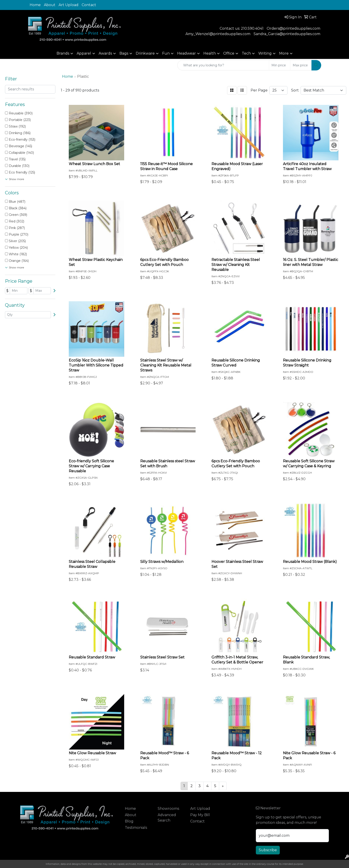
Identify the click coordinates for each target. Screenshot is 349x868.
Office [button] (229, 53)
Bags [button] (124, 53)
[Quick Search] (223, 65)
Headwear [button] (186, 53)
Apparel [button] (84, 53)
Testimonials (136, 828)
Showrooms (168, 809)
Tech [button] (246, 53)
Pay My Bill (200, 815)
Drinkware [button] (145, 53)
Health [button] (210, 53)
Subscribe (268, 850)
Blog (129, 821)
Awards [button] (105, 53)
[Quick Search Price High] (301, 65)
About (50, 5)
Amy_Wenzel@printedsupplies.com (218, 34)
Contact (89, 5)
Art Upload (69, 5)
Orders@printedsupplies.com (293, 28)
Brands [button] (63, 53)
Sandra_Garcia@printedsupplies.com (287, 34)
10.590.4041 (253, 28)
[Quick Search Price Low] (280, 65)
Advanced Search (167, 818)
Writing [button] (265, 53)
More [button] (284, 53)
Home (35, 5)
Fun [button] (166, 53)
